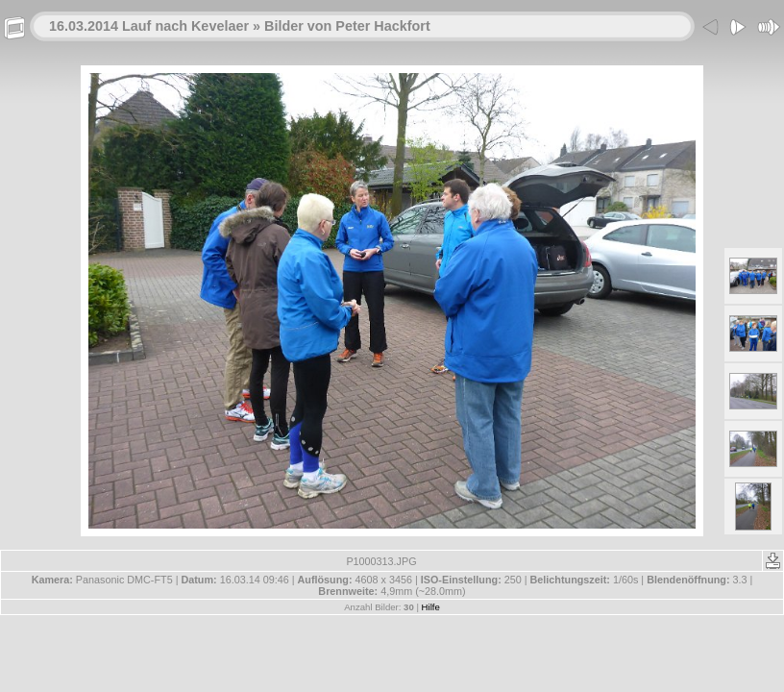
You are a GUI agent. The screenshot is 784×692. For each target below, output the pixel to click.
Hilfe (431, 607)
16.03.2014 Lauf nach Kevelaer (149, 26)
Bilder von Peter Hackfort (347, 26)
